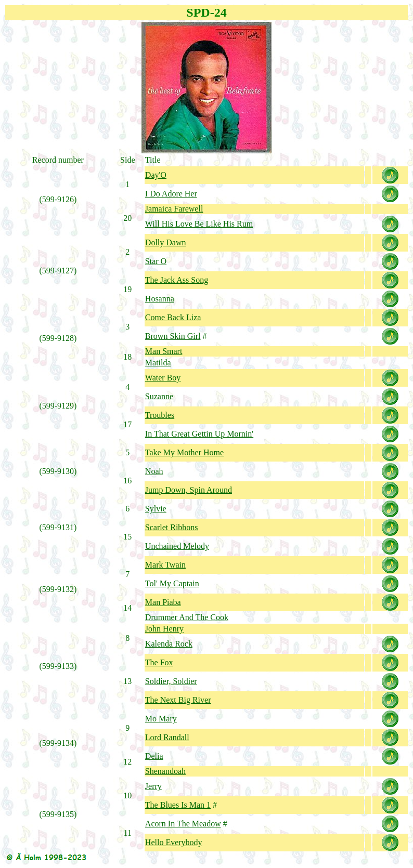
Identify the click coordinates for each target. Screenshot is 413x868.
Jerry (153, 786)
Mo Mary (161, 719)
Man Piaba (163, 602)
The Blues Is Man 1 (178, 805)
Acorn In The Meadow (183, 824)
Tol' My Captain (172, 583)
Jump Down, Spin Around (189, 490)
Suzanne (159, 396)
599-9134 (58, 743)
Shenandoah (165, 771)
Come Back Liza (173, 317)
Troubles (160, 415)
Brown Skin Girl (173, 336)
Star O (156, 261)
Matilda (158, 363)
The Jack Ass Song (177, 280)
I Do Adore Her (171, 194)
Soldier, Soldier (171, 681)
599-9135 (58, 814)
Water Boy (163, 378)
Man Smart (164, 351)
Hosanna (160, 299)
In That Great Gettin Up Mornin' (199, 434)
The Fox (159, 662)
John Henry (164, 629)
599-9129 (58, 406)
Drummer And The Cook (187, 617)
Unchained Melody (177, 546)
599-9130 (58, 471)
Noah (154, 471)
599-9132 (58, 589)
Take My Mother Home (184, 452)
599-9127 (58, 271)
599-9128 (58, 338)
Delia (154, 756)
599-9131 (58, 527)
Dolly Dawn (166, 242)
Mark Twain (165, 565)
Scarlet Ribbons (172, 527)
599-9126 (58, 199)
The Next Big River (178, 700)
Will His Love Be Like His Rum (199, 224)
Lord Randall (167, 737)
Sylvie (156, 509)
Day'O (156, 175)
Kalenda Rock (169, 644)
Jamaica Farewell (174, 209)
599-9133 (58, 666)
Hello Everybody (174, 842)
